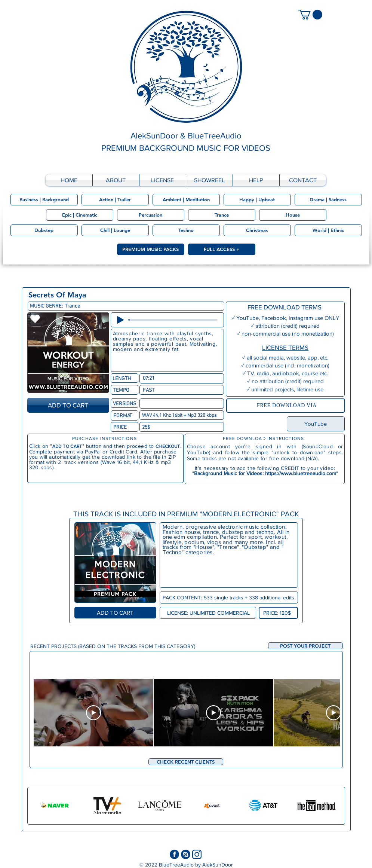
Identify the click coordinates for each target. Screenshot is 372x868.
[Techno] (186, 230)
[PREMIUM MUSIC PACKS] (151, 249)
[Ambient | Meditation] (186, 200)
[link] (310, 15)
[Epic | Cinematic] (80, 215)
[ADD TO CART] (68, 405)
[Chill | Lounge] (115, 230)
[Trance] (222, 215)
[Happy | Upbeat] (257, 200)
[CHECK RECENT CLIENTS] (186, 762)
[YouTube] (316, 424)
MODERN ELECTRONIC (239, 514)
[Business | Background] (44, 200)
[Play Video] (93, 713)
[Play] (120, 320)
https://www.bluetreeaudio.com (301, 473)
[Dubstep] (44, 230)
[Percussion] (151, 215)
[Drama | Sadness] (328, 200)
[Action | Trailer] (115, 200)
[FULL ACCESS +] (222, 249)
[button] (305, 646)
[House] (293, 215)
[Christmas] (257, 230)
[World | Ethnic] (328, 230)
